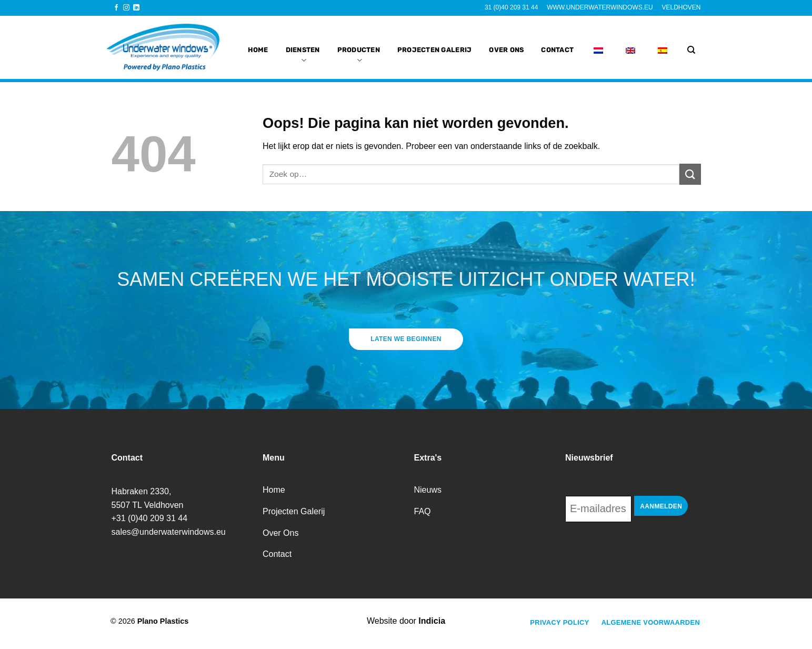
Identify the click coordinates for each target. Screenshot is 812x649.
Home (258, 44)
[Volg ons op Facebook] (116, 8)
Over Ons (506, 44)
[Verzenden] (690, 174)
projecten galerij (434, 44)
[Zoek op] (691, 50)
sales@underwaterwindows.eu (169, 532)
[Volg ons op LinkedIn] (136, 8)
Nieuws (428, 490)
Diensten (303, 50)
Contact (557, 44)
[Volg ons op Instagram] (126, 8)
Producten (359, 50)
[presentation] (645, 551)
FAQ (423, 511)
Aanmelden (661, 506)
